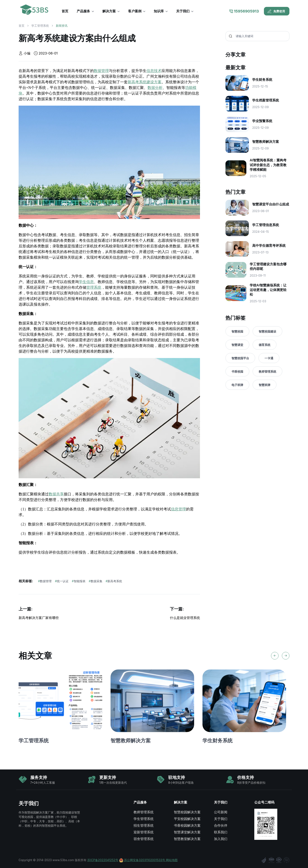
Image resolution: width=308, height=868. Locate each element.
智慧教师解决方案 (131, 741)
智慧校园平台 (240, 358)
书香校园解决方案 (187, 825)
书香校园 (237, 371)
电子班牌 (237, 385)
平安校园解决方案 (187, 819)
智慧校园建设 (267, 331)
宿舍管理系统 (144, 839)
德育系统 (265, 345)
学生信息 (86, 282)
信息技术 (154, 71)
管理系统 (94, 287)
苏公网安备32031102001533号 (143, 860)
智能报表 (79, 581)
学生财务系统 (218, 741)
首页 (22, 26)
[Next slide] (286, 656)
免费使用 (276, 11)
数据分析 (155, 88)
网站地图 (172, 860)
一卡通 (269, 358)
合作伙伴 (221, 825)
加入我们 (221, 839)
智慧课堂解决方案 (187, 832)
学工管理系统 (40, 26)
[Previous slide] (275, 656)
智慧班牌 (265, 385)
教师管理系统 (267, 371)
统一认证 (62, 581)
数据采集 (96, 581)
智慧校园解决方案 (187, 812)
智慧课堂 (237, 345)
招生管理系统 (144, 825)
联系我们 (221, 832)
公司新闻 (221, 812)
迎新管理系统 (144, 832)
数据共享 (56, 494)
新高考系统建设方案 (145, 82)
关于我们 (221, 819)
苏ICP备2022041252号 (103, 860)
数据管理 (101, 71)
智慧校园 (237, 331)
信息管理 (178, 509)
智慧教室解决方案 (187, 839)
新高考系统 (114, 581)
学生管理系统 (144, 819)
